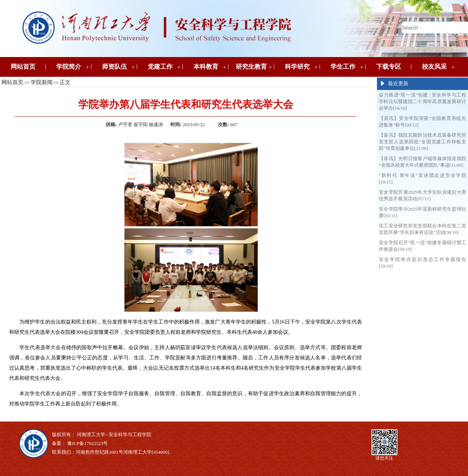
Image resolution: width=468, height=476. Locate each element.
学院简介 (69, 67)
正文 (65, 82)
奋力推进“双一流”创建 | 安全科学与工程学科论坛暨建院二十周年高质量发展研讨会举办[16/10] (422, 101)
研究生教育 (251, 67)
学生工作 (343, 67)
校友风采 (434, 67)
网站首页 (23, 67)
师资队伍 (114, 67)
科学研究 (297, 67)
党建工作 (160, 67)
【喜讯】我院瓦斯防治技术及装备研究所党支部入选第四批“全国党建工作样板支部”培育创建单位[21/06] (422, 142)
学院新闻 (42, 82)
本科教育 (206, 67)
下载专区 (389, 67)
